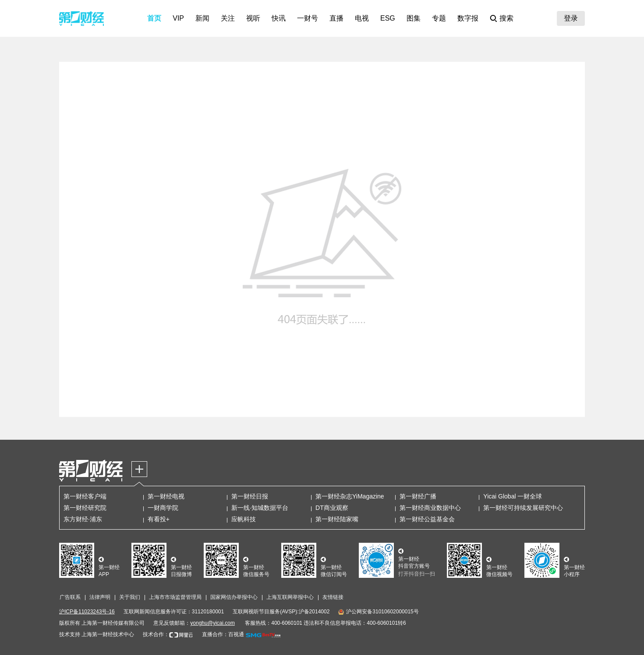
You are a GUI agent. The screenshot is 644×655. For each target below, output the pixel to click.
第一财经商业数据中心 (430, 508)
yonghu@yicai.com (212, 623)
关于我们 (130, 597)
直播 (336, 18)
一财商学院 (163, 508)
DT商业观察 (332, 508)
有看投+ (159, 519)
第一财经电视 (166, 496)
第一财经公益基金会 (427, 519)
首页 (154, 18)
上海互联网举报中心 (290, 597)
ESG (388, 18)
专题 (439, 18)
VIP (178, 18)
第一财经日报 (250, 496)
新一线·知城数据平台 (260, 508)
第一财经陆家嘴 (337, 519)
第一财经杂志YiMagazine (350, 496)
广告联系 (70, 597)
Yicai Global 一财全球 (513, 496)
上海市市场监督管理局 (175, 597)
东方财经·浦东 (83, 519)
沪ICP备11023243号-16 (87, 612)
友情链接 (333, 597)
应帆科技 (244, 519)
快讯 (279, 18)
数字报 (468, 18)
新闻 (202, 18)
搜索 (506, 18)
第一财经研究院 (85, 508)
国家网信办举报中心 (234, 597)
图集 (414, 18)
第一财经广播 (418, 496)
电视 (362, 18)
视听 (253, 18)
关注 (228, 18)
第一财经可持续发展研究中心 (523, 508)
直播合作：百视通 (223, 634)
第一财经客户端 (85, 496)
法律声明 (100, 597)
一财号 (308, 18)
